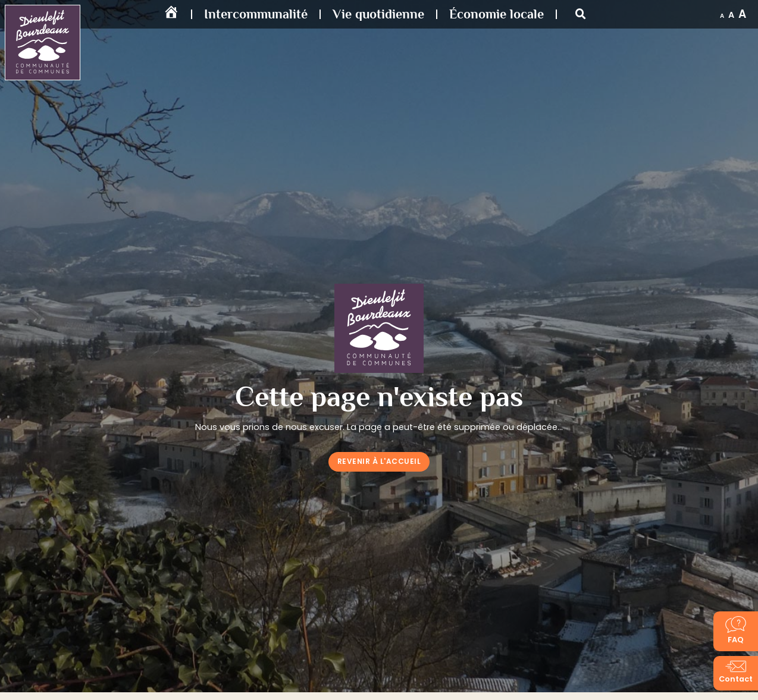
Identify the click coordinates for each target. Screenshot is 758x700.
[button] (581, 14)
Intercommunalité (256, 14)
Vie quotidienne (378, 14)
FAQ (736, 640)
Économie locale (497, 14)
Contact (736, 679)
